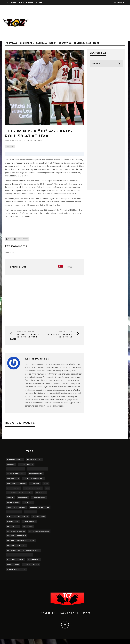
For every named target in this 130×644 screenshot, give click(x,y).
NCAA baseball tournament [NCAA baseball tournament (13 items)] (19, 559)
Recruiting (65, 43)
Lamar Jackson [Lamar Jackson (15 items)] (29, 525)
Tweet (70, 267)
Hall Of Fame (26, 2)
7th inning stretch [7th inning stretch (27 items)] (33, 490)
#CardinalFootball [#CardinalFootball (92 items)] (16, 475)
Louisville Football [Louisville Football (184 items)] (16, 550)
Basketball (27, 43)
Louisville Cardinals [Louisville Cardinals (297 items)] (17, 539)
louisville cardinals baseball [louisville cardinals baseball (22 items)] (21, 545)
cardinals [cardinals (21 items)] (28, 505)
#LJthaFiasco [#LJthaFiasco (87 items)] (13, 480)
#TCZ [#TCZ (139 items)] (46, 485)
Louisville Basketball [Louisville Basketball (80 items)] (39, 535)
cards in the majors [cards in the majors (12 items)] (16, 510)
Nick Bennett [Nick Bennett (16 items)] (34, 564)
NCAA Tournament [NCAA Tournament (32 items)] (15, 564)
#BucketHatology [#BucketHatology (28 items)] (15, 470)
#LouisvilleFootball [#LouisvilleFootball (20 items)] (17, 485)
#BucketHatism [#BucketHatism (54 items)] (26, 465)
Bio (10, 239)
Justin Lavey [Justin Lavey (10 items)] (13, 525)
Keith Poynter (13, 141)
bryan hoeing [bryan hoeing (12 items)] (13, 505)
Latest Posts (22, 239)
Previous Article (26, 332)
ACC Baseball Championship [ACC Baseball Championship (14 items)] (19, 495)
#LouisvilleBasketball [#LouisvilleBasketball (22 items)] (34, 480)
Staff (39, 2)
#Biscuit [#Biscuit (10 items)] (11, 465)
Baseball (42, 43)
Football (11, 43)
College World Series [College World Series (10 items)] (40, 510)
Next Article (65, 332)
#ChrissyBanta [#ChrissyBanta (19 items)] (36, 475)
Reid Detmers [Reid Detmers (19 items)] (13, 570)
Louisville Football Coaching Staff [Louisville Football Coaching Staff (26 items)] (24, 555)
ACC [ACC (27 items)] (47, 490)
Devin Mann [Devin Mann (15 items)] (31, 514)
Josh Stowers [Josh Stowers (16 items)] (39, 520)
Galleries (11, 2)
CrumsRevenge (82, 43)
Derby (53, 43)
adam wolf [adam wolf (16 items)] (41, 495)
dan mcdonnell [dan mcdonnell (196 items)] (14, 514)
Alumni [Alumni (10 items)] (10, 500)
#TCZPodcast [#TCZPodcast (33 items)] (13, 490)
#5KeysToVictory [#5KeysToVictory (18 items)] (15, 460)
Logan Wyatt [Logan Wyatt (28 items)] (13, 530)
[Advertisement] (82, 23)
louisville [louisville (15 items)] (28, 530)
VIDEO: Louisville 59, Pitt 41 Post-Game (25, 337)
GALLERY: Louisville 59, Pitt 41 (59, 336)
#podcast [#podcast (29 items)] (35, 485)
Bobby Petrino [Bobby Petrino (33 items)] (39, 500)
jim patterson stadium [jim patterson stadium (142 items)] (18, 520)
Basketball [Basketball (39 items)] (23, 500)
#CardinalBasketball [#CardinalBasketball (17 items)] (37, 470)
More (96, 43)
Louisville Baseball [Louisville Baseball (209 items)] (16, 535)
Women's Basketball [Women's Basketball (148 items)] (16, 575)
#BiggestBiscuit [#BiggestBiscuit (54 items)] (34, 460)
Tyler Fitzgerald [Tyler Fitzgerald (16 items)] (31, 570)
